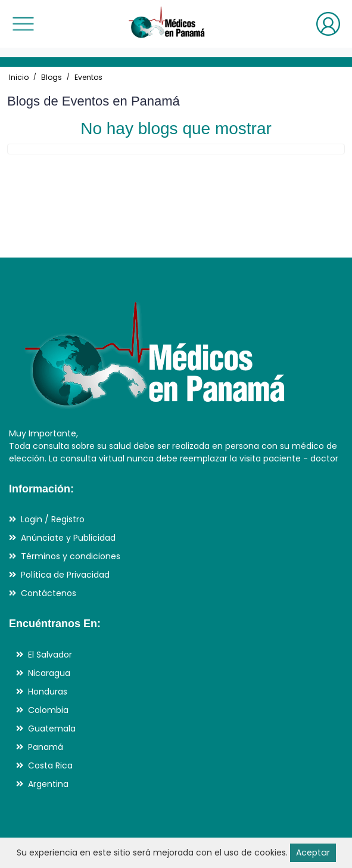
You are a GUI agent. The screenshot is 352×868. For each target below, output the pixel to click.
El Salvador (50, 655)
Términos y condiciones (71, 556)
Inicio (19, 77)
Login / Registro (53, 519)
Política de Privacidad (65, 575)
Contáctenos (49, 593)
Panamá (46, 747)
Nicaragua (49, 673)
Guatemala (52, 728)
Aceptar (313, 852)
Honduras (48, 692)
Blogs (52, 77)
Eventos (88, 77)
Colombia (48, 710)
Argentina (48, 784)
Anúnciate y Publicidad (68, 538)
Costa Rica (50, 765)
